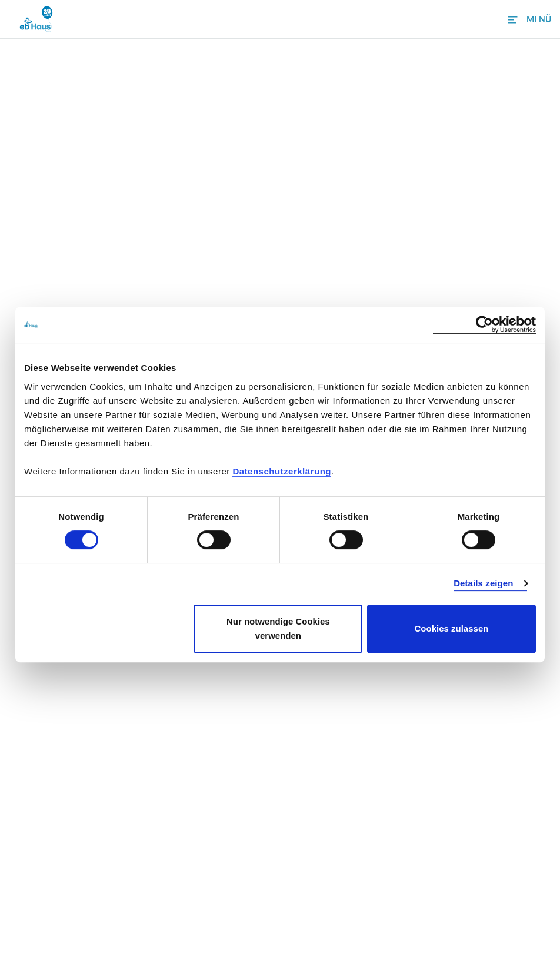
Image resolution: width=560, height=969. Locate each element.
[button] (529, 20)
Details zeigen (483, 583)
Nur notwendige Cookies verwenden (278, 628)
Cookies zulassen (452, 628)
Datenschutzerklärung (282, 471)
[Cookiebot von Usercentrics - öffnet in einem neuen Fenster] (484, 325)
